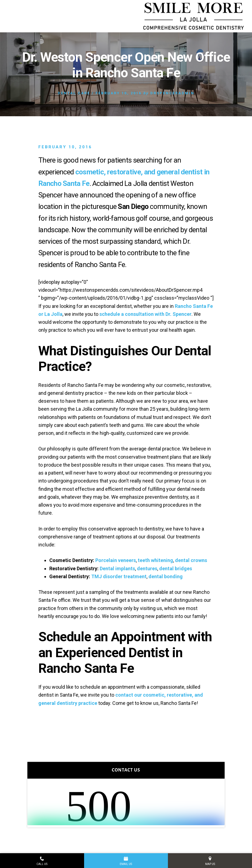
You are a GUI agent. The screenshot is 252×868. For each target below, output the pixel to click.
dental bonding (166, 576)
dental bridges (176, 568)
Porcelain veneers (116, 560)
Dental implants (117, 568)
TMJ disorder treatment (119, 576)
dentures (147, 568)
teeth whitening (155, 560)
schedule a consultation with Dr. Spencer (145, 314)
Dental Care (74, 93)
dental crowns (191, 560)
